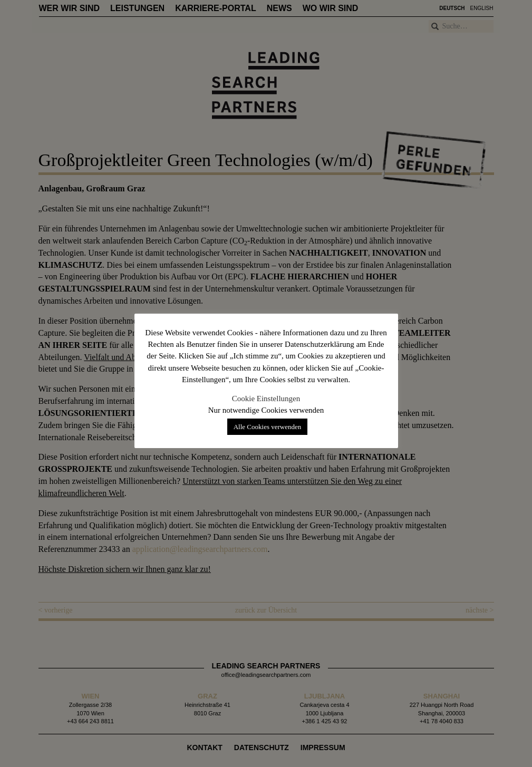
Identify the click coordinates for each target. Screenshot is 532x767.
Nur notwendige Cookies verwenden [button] (266, 410)
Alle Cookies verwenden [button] (268, 427)
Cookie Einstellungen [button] (266, 399)
